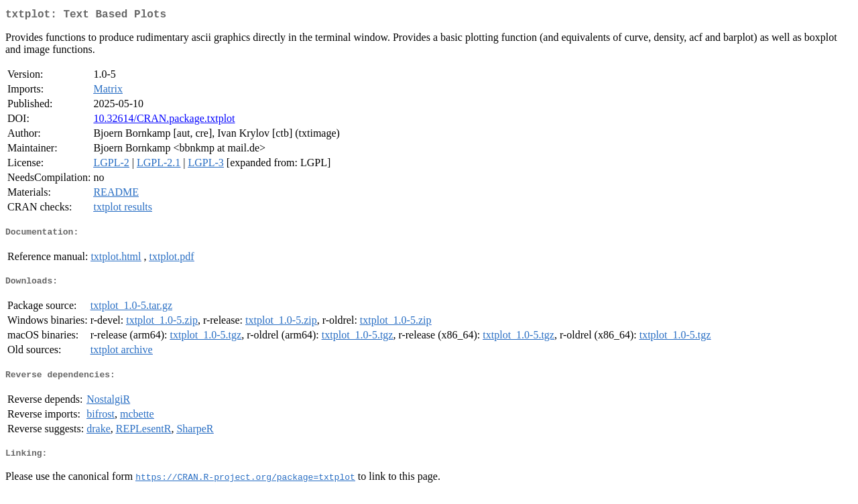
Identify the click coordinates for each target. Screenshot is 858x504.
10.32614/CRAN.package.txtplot (164, 121)
